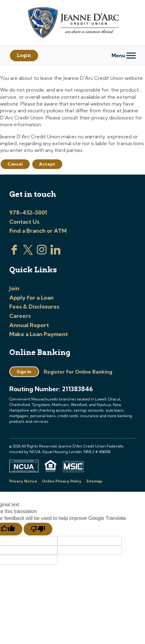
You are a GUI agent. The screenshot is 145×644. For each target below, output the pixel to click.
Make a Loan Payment (39, 334)
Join (14, 288)
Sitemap (94, 481)
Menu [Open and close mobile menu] (124, 55)
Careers (20, 316)
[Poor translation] (38, 529)
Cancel (15, 164)
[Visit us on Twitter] (28, 253)
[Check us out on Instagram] (42, 253)
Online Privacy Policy (62, 481)
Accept (47, 164)
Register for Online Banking (78, 372)
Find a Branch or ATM (38, 231)
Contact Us (24, 222)
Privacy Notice (23, 481)
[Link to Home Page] (72, 23)
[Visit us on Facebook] (14, 253)
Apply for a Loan (31, 298)
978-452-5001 (28, 212)
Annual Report (29, 325)
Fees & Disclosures (34, 307)
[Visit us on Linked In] (55, 253)
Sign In (24, 372)
